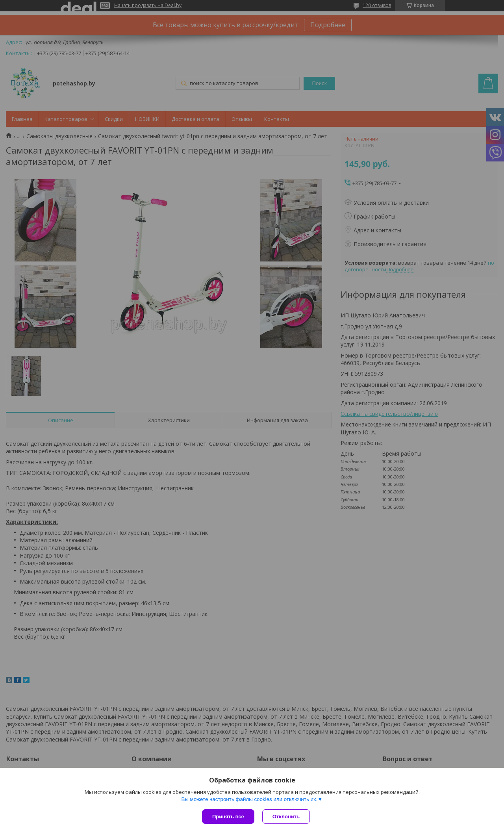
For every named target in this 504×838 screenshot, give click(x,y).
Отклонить (286, 817)
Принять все (228, 817)
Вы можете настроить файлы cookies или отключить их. (249, 799)
